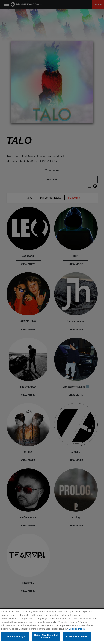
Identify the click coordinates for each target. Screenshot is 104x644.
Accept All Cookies (77, 636)
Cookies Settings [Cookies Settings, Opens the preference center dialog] (15, 636)
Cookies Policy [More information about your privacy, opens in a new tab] (77, 629)
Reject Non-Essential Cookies (46, 636)
